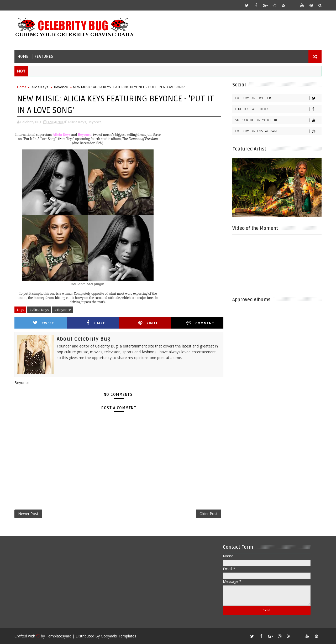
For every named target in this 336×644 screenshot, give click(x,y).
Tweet (44, 323)
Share (96, 323)
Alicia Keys (40, 87)
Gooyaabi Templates (119, 636)
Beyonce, (95, 122)
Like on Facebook (278, 109)
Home (23, 57)
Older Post (209, 514)
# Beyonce (63, 310)
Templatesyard (59, 636)
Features (44, 57)
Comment (200, 323)
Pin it (148, 323)
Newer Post (28, 514)
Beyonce (61, 87)
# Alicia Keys (39, 310)
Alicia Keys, (78, 122)
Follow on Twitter (278, 98)
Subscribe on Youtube (278, 120)
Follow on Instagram (278, 131)
